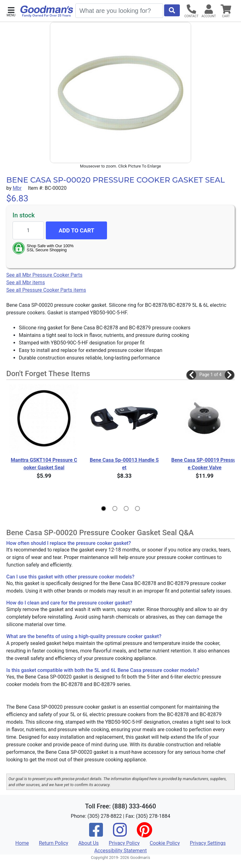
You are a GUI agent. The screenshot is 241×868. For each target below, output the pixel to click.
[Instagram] (120, 834)
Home (22, 843)
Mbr (17, 188)
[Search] (119, 11)
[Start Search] (172, 10)
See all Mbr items (26, 282)
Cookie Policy (165, 843)
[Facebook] (96, 834)
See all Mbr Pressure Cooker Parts (44, 275)
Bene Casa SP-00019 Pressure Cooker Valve (205, 464)
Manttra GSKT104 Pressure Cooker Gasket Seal (44, 464)
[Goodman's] (47, 11)
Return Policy (54, 843)
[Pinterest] (144, 834)
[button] (11, 11)
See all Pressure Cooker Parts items (46, 290)
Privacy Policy (124, 843)
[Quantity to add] (28, 230)
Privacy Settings (208, 843)
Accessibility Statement (120, 851)
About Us (88, 843)
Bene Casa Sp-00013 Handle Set (124, 464)
